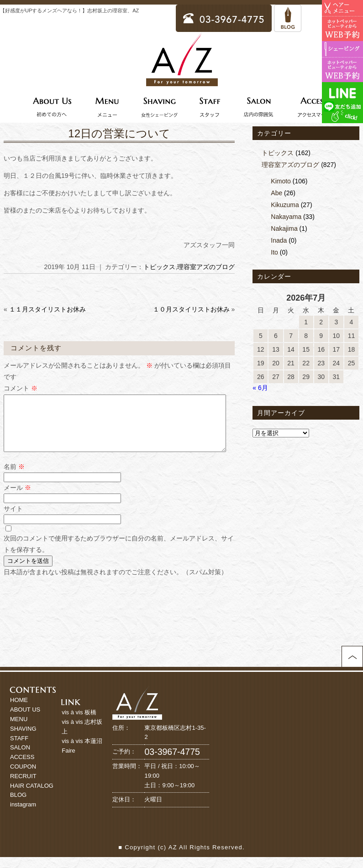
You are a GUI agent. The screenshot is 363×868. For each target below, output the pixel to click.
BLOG (18, 806)
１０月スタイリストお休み (191, 309)
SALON (20, 758)
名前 (14, 478)
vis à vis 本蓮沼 (82, 752)
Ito (274, 252)
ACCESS (22, 768)
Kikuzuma (285, 205)
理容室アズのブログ (206, 267)
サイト (13, 520)
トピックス (159, 267)
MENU (19, 730)
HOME (19, 711)
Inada (279, 240)
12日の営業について (119, 133)
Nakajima (284, 229)
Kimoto (281, 181)
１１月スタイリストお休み (47, 309)
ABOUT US (25, 720)
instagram (23, 815)
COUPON (23, 777)
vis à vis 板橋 (79, 723)
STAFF (19, 749)
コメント (21, 388)
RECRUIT (23, 787)
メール (17, 499)
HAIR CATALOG (32, 797)
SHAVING (23, 740)
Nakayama (286, 217)
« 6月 (260, 388)
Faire (68, 761)
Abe (276, 193)
